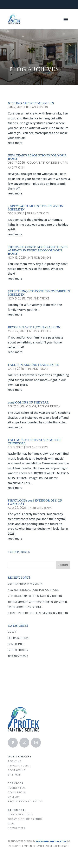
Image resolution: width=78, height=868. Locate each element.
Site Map (14, 775)
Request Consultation (25, 801)
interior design (50, 163)
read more (15, 143)
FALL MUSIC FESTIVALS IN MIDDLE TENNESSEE (35, 442)
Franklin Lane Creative (51, 841)
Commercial (17, 792)
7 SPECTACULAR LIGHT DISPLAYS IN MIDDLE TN (36, 208)
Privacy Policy (19, 766)
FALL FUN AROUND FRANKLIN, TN (34, 365)
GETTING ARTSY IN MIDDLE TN (31, 103)
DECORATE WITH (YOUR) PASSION (34, 327)
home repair (16, 644)
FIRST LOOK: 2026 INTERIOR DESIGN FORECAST (35, 502)
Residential (17, 788)
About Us (15, 761)
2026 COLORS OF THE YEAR (28, 402)
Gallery (14, 797)
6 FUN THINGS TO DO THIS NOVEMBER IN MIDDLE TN (39, 293)
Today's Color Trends (25, 819)
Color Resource (21, 815)
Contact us (17, 770)
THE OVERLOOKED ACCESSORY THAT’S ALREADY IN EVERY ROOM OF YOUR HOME (38, 250)
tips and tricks (37, 107)
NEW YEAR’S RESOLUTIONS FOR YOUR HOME (37, 157)
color (32, 163)
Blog (11, 824)
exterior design (18, 638)
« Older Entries (19, 552)
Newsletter (17, 828)
